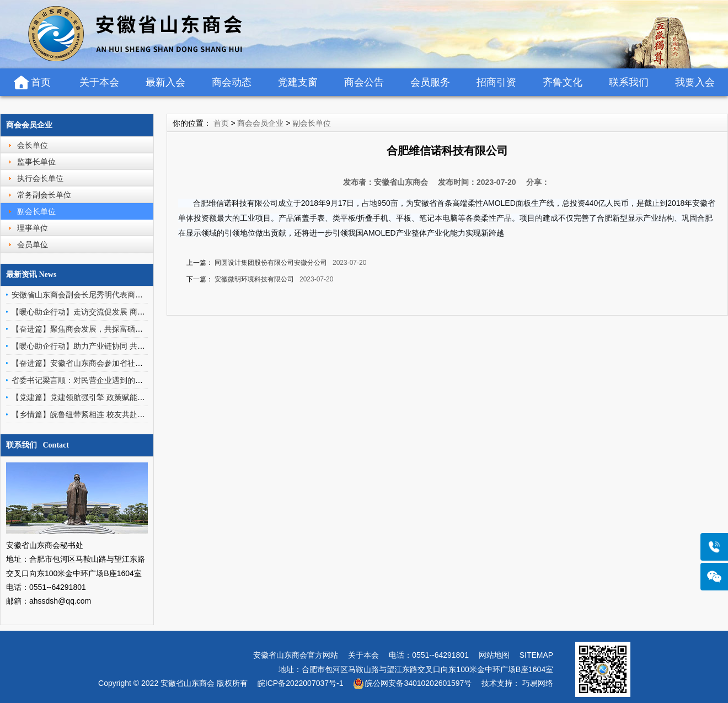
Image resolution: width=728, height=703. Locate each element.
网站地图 (494, 655)
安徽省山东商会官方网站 (296, 655)
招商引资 (496, 82)
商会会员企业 (29, 125)
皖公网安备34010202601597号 (418, 683)
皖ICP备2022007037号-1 (301, 683)
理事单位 (33, 228)
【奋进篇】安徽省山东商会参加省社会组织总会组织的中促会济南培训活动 (139, 363)
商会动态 (232, 82)
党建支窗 (298, 82)
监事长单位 (36, 162)
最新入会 (165, 82)
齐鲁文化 (563, 82)
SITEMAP (536, 655)
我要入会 (695, 82)
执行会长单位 (40, 178)
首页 (41, 82)
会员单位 (33, 244)
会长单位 (33, 145)
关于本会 (99, 82)
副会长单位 (36, 211)
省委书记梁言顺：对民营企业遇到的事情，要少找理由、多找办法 (124, 380)
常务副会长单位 (44, 195)
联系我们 (629, 82)
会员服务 (430, 82)
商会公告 (364, 82)
